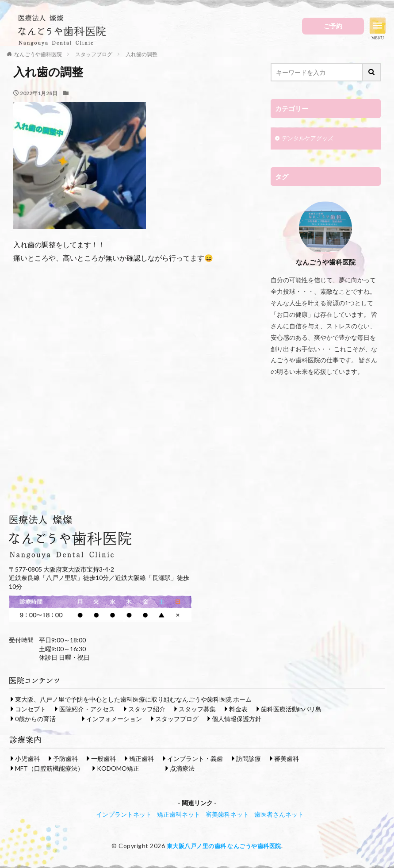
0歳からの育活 (35, 720)
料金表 (238, 710)
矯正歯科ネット (179, 815)
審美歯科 (287, 759)
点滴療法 (182, 769)
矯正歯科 (142, 759)
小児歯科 (27, 759)
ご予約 (333, 26)
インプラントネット (124, 815)
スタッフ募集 (197, 710)
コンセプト (31, 710)
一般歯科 (103, 759)
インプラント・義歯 (195, 759)
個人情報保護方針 (237, 720)
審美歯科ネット (227, 815)
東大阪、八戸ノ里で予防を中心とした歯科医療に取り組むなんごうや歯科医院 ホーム (133, 700)
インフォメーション (114, 720)
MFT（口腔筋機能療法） (49, 769)
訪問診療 (249, 759)
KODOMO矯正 (118, 769)
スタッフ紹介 (147, 710)
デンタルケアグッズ (310, 139)
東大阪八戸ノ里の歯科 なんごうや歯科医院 (224, 847)
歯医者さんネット (279, 815)
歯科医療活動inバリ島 (291, 710)
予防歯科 (65, 759)
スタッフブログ (177, 720)
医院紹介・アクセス (87, 710)
